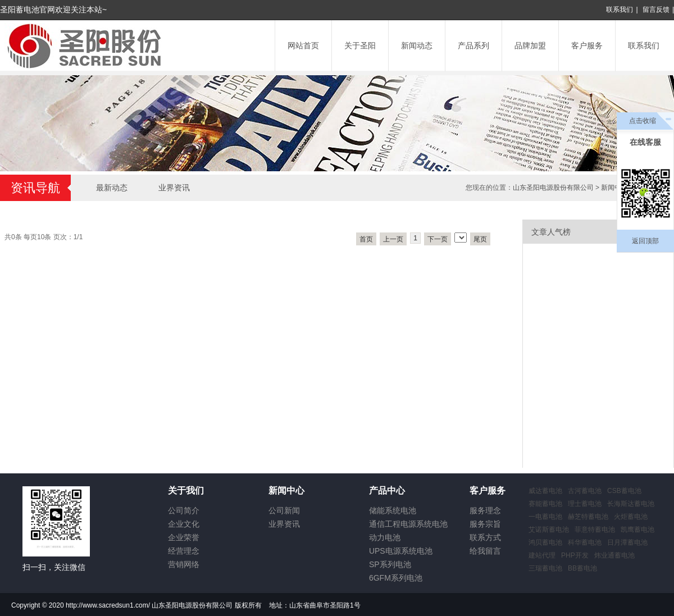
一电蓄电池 (545, 517)
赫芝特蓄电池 (588, 517)
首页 (366, 239)
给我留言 (485, 551)
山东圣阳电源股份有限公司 (553, 188)
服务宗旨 (485, 524)
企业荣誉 (184, 537)
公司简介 (184, 510)
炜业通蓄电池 (614, 555)
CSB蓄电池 (624, 491)
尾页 (480, 239)
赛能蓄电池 (545, 504)
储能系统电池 (393, 510)
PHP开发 (575, 555)
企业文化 (184, 524)
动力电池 (385, 537)
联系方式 (485, 537)
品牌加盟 (530, 45)
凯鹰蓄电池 (637, 530)
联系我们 (620, 10)
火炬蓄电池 (631, 517)
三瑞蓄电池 (545, 568)
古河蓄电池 (585, 491)
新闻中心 (614, 188)
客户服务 (587, 45)
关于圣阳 (360, 45)
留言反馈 (656, 10)
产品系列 (473, 45)
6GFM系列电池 (396, 578)
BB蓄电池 (582, 568)
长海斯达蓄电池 (631, 504)
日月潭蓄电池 (627, 542)
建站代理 (542, 555)
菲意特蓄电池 (595, 530)
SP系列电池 (390, 564)
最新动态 (112, 188)
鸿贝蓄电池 (545, 542)
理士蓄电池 (585, 504)
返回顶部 (645, 241)
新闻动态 (417, 45)
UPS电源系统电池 (401, 551)
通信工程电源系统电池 (408, 524)
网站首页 (303, 45)
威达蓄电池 (545, 491)
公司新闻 (284, 510)
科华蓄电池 (585, 542)
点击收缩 (643, 121)
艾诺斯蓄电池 (549, 530)
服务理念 (485, 510)
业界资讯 (174, 188)
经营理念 (184, 551)
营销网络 (184, 564)
